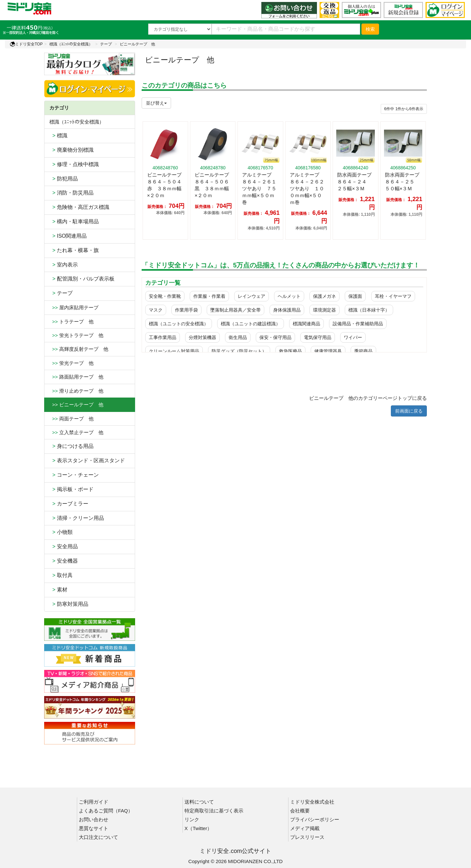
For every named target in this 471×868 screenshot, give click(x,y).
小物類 (61, 532)
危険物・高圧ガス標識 (79, 207)
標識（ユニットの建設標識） (251, 324)
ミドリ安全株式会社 (312, 802)
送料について (199, 802)
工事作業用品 (163, 337)
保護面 (355, 296)
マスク (156, 310)
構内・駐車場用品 (74, 221)
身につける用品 (71, 446)
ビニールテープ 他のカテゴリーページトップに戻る (368, 398)
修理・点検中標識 (74, 164)
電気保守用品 (318, 337)
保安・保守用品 (275, 337)
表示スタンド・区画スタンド (87, 460)
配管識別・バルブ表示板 (82, 279)
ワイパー (353, 337)
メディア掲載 (305, 828)
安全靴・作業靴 (165, 296)
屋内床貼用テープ (74, 307)
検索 (370, 29)
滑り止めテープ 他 (76, 391)
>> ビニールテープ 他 (76, 405)
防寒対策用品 (69, 604)
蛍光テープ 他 (71, 363)
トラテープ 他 (71, 322)
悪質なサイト (94, 828)
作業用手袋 (186, 310)
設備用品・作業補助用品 (358, 324)
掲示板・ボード (71, 489)
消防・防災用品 (71, 193)
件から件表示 (404, 109)
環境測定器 (324, 310)
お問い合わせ (94, 819)
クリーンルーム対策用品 (174, 351)
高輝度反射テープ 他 (79, 349)
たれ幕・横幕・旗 (74, 250)
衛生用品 (238, 337)
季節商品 (363, 351)
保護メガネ (324, 296)
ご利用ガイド (94, 802)
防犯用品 (64, 179)
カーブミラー (69, 504)
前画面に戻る (409, 411)
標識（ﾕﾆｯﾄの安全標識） (71, 44)
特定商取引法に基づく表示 (214, 811)
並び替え (156, 103)
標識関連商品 (306, 324)
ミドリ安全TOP (26, 44)
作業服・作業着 (209, 296)
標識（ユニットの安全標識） (179, 324)
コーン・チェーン (74, 475)
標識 (58, 136)
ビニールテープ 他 (137, 44)
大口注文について (98, 837)
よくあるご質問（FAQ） (106, 811)
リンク (192, 819)
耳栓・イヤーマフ (393, 296)
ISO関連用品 (68, 236)
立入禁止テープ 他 (76, 432)
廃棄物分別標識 (71, 150)
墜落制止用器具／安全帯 (235, 310)
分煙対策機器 (202, 337)
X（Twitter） (198, 828)
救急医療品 (290, 351)
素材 (58, 590)
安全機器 (64, 561)
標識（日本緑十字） (369, 310)
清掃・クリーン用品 (77, 518)
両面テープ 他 (71, 419)
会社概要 (300, 811)
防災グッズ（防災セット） (239, 351)
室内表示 (64, 265)
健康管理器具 (328, 351)
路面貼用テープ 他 (76, 377)
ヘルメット (289, 296)
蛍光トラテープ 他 (76, 335)
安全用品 (64, 546)
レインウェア (252, 296)
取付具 (61, 575)
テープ (106, 44)
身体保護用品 (287, 310)
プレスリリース (307, 837)
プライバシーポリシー (315, 819)
